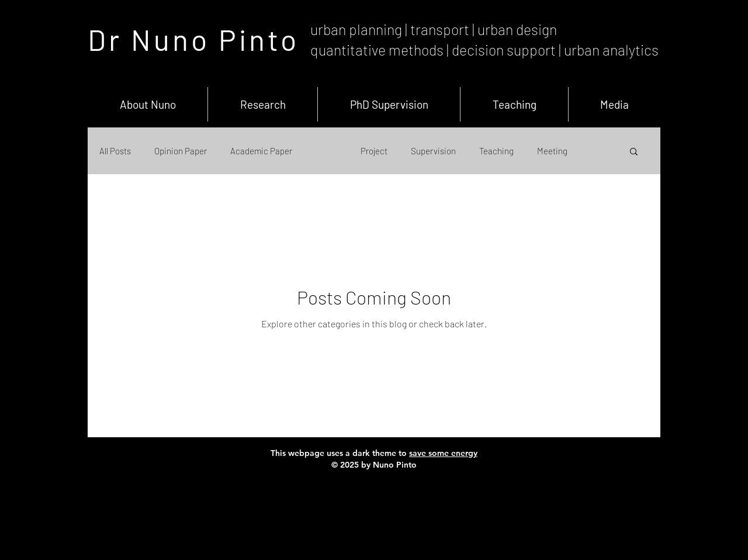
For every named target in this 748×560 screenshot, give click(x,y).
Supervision (433, 151)
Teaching (496, 151)
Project (374, 151)
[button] (634, 152)
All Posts (115, 151)
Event (326, 151)
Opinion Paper (181, 151)
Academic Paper (261, 151)
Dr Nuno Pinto (193, 39)
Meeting (552, 151)
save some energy (443, 453)
